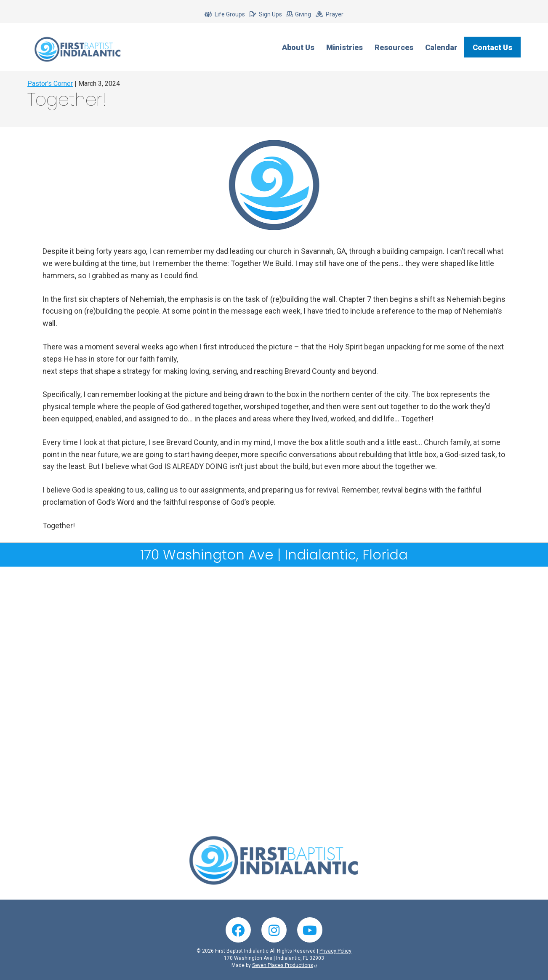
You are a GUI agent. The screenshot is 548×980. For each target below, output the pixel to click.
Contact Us (492, 47)
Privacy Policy (335, 951)
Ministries (344, 47)
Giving (303, 14)
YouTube (310, 930)
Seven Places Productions (283, 965)
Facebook (238, 930)
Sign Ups (270, 14)
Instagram (274, 930)
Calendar (441, 47)
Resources (394, 47)
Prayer (335, 14)
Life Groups (230, 14)
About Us (298, 47)
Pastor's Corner (50, 84)
